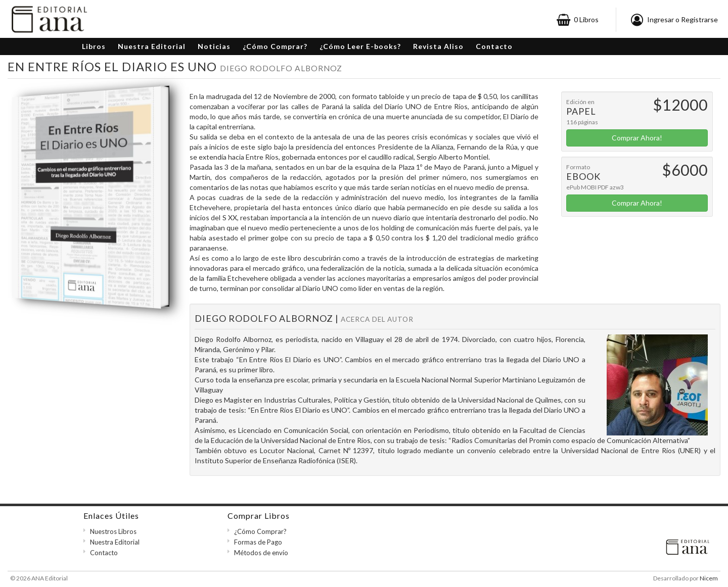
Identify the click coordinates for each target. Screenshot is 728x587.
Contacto (494, 46)
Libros (94, 46)
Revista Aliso (438, 46)
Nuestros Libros (113, 531)
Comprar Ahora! (637, 138)
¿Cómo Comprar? (275, 46)
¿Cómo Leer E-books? (360, 46)
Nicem (709, 578)
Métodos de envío (261, 553)
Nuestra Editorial (152, 46)
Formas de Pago (258, 542)
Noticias (214, 46)
